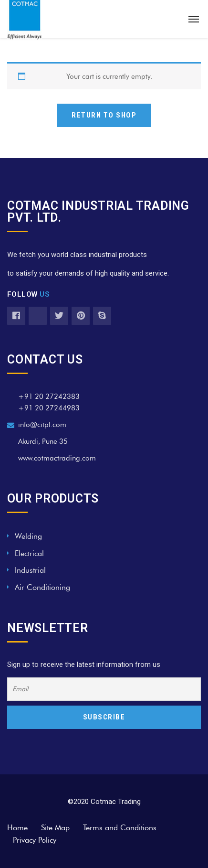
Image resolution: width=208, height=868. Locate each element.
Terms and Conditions (120, 828)
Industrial (30, 570)
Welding (28, 536)
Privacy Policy (35, 840)
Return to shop (104, 115)
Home (17, 828)
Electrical (29, 553)
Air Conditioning (42, 587)
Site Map (55, 828)
